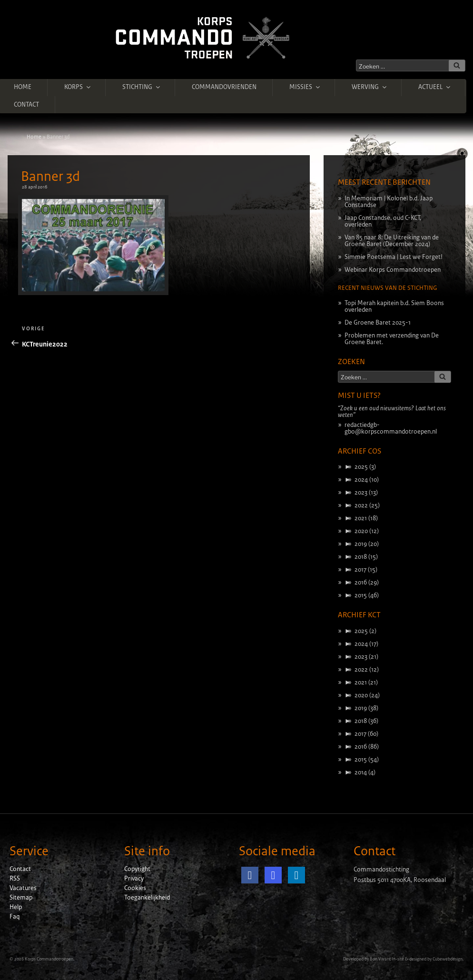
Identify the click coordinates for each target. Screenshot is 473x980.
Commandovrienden (224, 87)
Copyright (137, 869)
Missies (305, 87)
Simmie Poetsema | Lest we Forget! (394, 257)
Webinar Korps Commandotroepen (393, 270)
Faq (15, 917)
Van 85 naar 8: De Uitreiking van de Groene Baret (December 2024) (392, 241)
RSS (15, 879)
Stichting (142, 87)
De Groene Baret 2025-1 (378, 323)
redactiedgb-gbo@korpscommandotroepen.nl (391, 428)
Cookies (135, 888)
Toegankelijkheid (147, 898)
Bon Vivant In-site (387, 959)
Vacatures (23, 888)
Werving (370, 87)
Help (16, 907)
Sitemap (21, 898)
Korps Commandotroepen (49, 959)
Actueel (435, 87)
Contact (26, 105)
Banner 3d (50, 177)
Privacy (134, 879)
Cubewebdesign (448, 959)
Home (23, 87)
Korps (78, 87)
